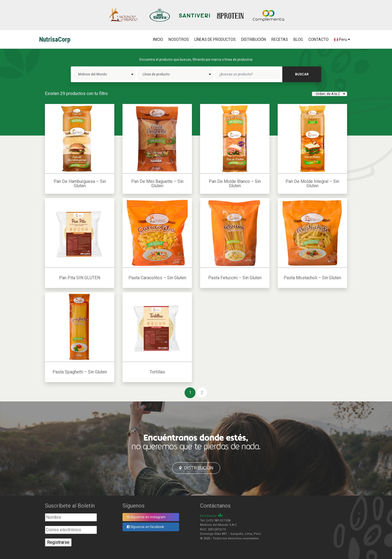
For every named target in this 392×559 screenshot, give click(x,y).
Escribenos (208, 516)
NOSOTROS (179, 39)
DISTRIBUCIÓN (254, 39)
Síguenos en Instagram (146, 517)
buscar (302, 74)
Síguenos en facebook (145, 527)
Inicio (158, 39)
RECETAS (280, 39)
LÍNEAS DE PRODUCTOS (215, 39)
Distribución (196, 468)
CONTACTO (318, 39)
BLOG (298, 39)
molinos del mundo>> (104, 74)
